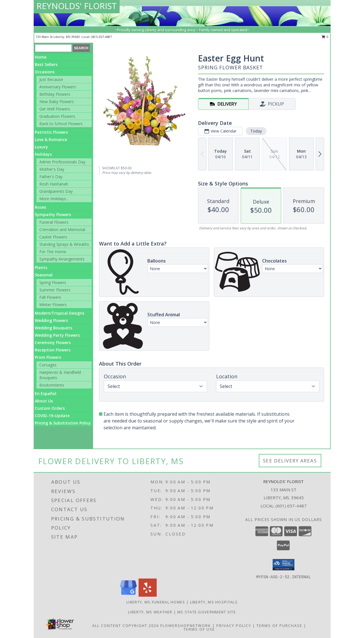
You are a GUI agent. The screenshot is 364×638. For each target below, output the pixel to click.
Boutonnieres (52, 385)
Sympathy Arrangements (62, 259)
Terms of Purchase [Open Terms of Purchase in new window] (279, 626)
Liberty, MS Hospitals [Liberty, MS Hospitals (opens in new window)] (214, 602)
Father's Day (51, 177)
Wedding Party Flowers (57, 335)
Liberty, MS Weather (150, 612)
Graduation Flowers (57, 116)
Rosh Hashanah (54, 184)
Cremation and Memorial (62, 230)
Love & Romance (51, 139)
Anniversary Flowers (58, 87)
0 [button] (325, 37)
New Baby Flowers (57, 102)
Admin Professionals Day (62, 162)
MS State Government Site (207, 612)
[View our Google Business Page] (128, 595)
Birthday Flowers (55, 94)
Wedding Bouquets (53, 328)
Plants (41, 267)
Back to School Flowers (61, 124)
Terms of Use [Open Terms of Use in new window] (199, 629)
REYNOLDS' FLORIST (77, 6)
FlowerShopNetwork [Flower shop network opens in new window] (186, 626)
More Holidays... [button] (54, 199)
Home (41, 57)
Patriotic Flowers (51, 132)
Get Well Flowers (55, 109)
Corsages (48, 365)
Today (256, 131)
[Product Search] (53, 48)
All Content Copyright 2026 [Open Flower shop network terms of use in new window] (126, 626)
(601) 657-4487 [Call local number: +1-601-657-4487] (101, 37)
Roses (40, 207)
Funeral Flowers (54, 222)
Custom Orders (50, 408)
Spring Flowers (53, 282)
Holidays (43, 154)
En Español (46, 393)
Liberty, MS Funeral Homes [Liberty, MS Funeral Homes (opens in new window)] (156, 602)
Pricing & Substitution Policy (63, 423)
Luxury (41, 147)
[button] (284, 565)
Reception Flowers (53, 350)
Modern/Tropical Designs (60, 313)
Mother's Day (52, 169)
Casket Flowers (53, 237)
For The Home (53, 252)
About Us (44, 401)
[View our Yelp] (148, 595)
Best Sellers (46, 64)
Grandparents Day (56, 191)
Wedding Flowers (51, 320)
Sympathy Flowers (53, 215)
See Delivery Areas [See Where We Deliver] (290, 461)
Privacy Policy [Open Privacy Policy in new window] (234, 626)
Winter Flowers (53, 305)
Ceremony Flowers (53, 343)
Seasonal (44, 275)
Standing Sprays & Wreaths (64, 244)
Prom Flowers (48, 357)
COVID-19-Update (52, 416)
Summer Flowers (55, 290)
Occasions (45, 72)
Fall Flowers (50, 297)
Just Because (51, 79)
